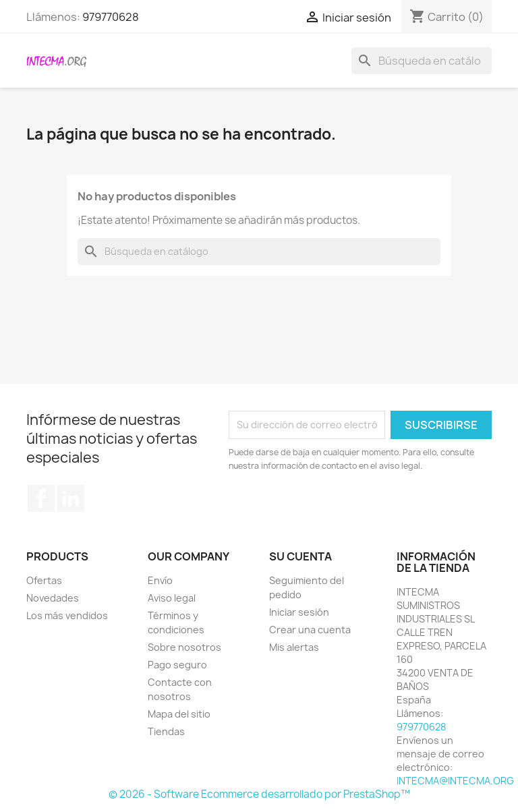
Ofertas (44, 580)
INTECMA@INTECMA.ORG (455, 781)
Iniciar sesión (299, 612)
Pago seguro (177, 665)
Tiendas (166, 731)
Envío (160, 580)
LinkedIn (71, 498)
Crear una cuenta (310, 630)
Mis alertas (294, 647)
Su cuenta (300, 556)
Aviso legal (172, 598)
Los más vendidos (67, 615)
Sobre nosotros (184, 647)
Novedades (53, 598)
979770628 (111, 17)
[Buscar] (422, 61)
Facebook (41, 498)
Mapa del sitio (179, 714)
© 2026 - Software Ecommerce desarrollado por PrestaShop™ (259, 794)
